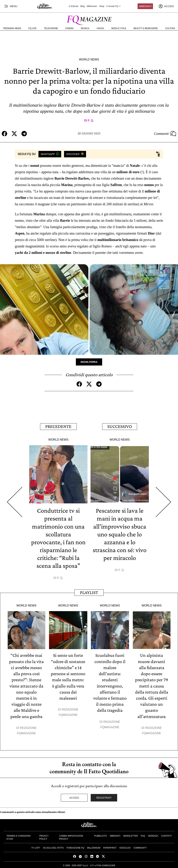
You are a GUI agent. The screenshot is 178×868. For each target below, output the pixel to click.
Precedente (58, 426)
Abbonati (145, 6)
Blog (82, 6)
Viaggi (100, 28)
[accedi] (166, 6)
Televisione (51, 28)
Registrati (104, 797)
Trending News (12, 28)
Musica (85, 28)
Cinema (70, 28)
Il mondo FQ (114, 6)
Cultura (170, 28)
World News (89, 59)
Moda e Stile (119, 28)
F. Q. (91, 120)
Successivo (120, 426)
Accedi (74, 797)
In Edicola (74, 6)
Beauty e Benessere (146, 28)
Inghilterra (89, 362)
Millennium (92, 6)
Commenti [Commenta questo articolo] (165, 134)
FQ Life (32, 28)
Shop (102, 6)
